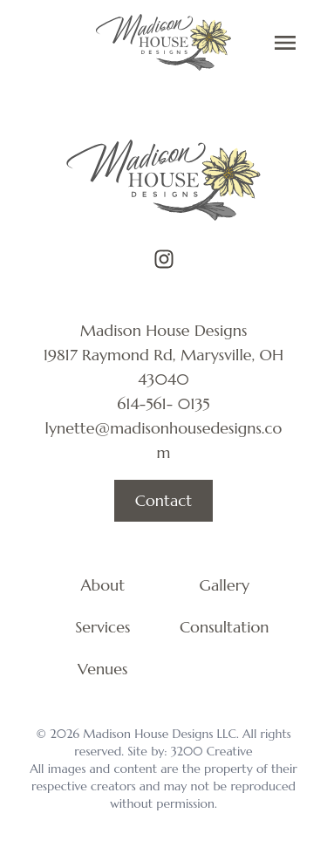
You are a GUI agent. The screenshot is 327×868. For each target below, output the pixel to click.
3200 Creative (212, 751)
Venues (102, 669)
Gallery (225, 585)
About (102, 585)
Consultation (225, 627)
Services (102, 627)
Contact (163, 500)
